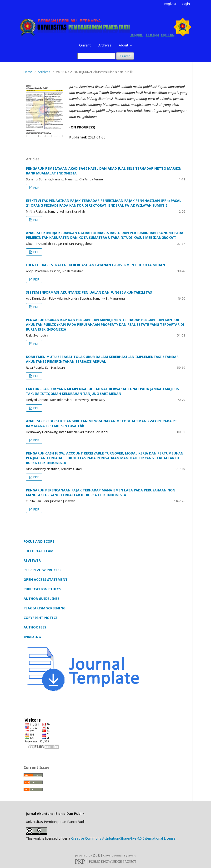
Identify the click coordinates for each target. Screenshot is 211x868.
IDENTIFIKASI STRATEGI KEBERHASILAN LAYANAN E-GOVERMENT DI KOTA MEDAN (95, 265)
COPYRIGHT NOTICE (41, 618)
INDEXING (32, 637)
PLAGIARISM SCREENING (45, 608)
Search (125, 56)
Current (85, 45)
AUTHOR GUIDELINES (42, 599)
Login (186, 4)
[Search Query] (96, 56)
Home (28, 72)
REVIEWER (32, 560)
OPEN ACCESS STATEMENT (46, 580)
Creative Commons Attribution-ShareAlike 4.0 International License (123, 838)
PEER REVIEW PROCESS (43, 570)
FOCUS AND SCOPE (39, 541)
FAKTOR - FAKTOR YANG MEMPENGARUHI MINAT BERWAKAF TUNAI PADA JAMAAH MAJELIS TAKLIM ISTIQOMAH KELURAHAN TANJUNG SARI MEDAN (103, 391)
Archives (105, 45)
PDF (36, 188)
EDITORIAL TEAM (38, 551)
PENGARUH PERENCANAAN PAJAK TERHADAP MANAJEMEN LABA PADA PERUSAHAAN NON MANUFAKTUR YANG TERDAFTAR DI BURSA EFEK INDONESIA (101, 493)
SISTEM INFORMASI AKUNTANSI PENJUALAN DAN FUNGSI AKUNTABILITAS (89, 292)
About (124, 45)
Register (170, 4)
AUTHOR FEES (35, 627)
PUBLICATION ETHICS (42, 589)
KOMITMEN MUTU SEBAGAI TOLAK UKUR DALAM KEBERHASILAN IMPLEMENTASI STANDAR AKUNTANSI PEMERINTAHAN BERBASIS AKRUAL (102, 359)
